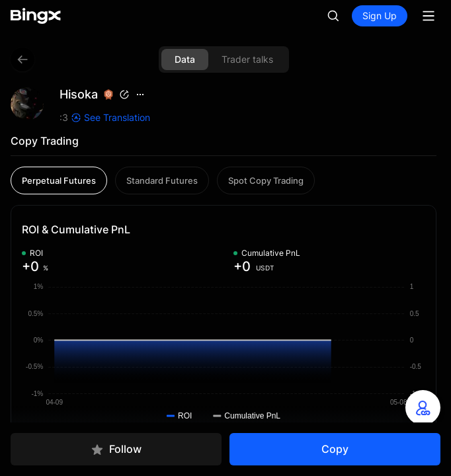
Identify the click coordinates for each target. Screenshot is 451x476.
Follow (116, 449)
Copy (335, 449)
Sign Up (380, 16)
